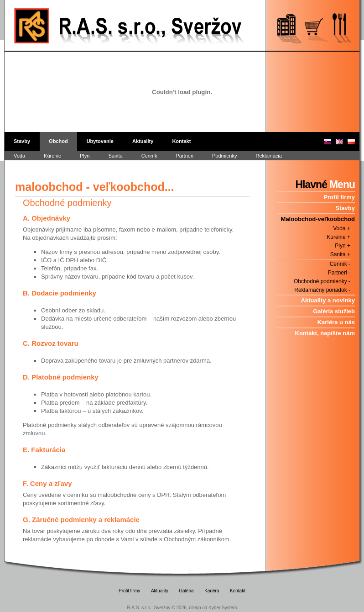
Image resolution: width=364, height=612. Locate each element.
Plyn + (343, 246)
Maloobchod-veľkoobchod (318, 219)
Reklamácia (268, 156)
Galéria (186, 591)
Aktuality (143, 141)
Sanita (115, 156)
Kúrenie (52, 156)
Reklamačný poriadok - (322, 290)
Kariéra (212, 591)
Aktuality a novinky (328, 300)
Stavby (22, 141)
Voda (19, 156)
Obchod (58, 141)
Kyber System (223, 608)
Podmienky (224, 156)
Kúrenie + (338, 237)
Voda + (342, 228)
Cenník (149, 156)
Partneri (185, 156)
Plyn (85, 156)
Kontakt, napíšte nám (325, 333)
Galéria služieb (334, 311)
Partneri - (339, 273)
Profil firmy (339, 197)
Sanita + (340, 254)
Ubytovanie (100, 141)
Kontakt (181, 141)
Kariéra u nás (336, 322)
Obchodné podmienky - (322, 281)
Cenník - (340, 264)
